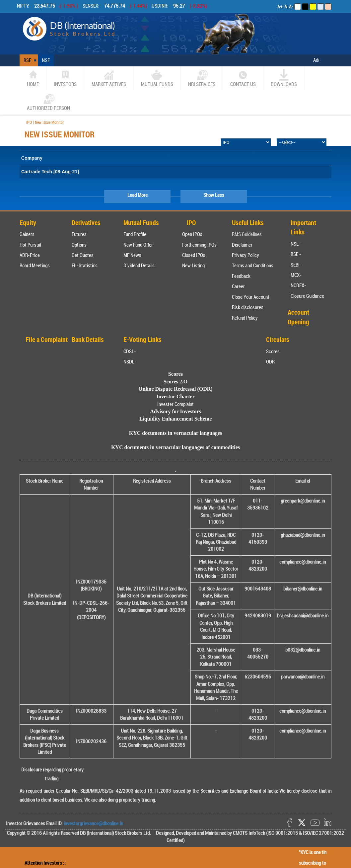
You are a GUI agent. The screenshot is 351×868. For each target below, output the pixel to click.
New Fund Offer (138, 245)
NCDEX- (298, 285)
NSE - (296, 244)
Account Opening (298, 317)
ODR (270, 361)
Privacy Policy (246, 255)
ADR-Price (30, 255)
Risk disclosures (248, 307)
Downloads (284, 78)
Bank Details (88, 339)
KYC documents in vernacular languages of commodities (175, 447)
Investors (65, 78)
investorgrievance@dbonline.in (93, 823)
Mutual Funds (157, 78)
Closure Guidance (307, 296)
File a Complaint (47, 339)
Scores (273, 351)
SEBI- (296, 265)
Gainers (27, 234)
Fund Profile (135, 234)
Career (238, 286)
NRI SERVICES (202, 78)
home (33, 78)
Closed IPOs (194, 255)
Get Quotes (83, 255)
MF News (132, 255)
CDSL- (130, 351)
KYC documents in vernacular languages (176, 433)
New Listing (193, 265)
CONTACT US (243, 78)
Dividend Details (139, 265)
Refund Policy (245, 318)
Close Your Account (251, 297)
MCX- (296, 275)
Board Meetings (35, 265)
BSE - (296, 254)
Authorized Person (48, 102)
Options (79, 245)
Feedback (241, 276)
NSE (46, 60)
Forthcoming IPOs (199, 245)
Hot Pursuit (31, 245)
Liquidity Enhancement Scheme (176, 419)
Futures (79, 234)
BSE (27, 60)
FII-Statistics (85, 265)
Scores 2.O (176, 382)
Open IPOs (192, 234)
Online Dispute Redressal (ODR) (175, 389)
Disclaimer (242, 245)
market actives (109, 78)
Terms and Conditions (253, 265)
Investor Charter (175, 396)
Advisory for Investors (175, 411)
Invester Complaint (175, 404)
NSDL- (130, 361)
